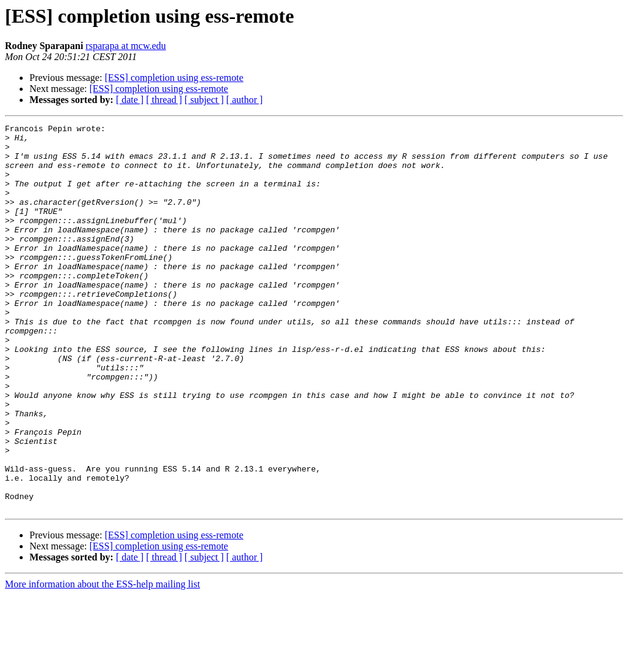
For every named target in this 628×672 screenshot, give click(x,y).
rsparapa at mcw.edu (126, 46)
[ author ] (245, 100)
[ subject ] (204, 100)
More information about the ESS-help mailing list (102, 661)
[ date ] (130, 100)
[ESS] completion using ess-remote (174, 78)
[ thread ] (164, 100)
